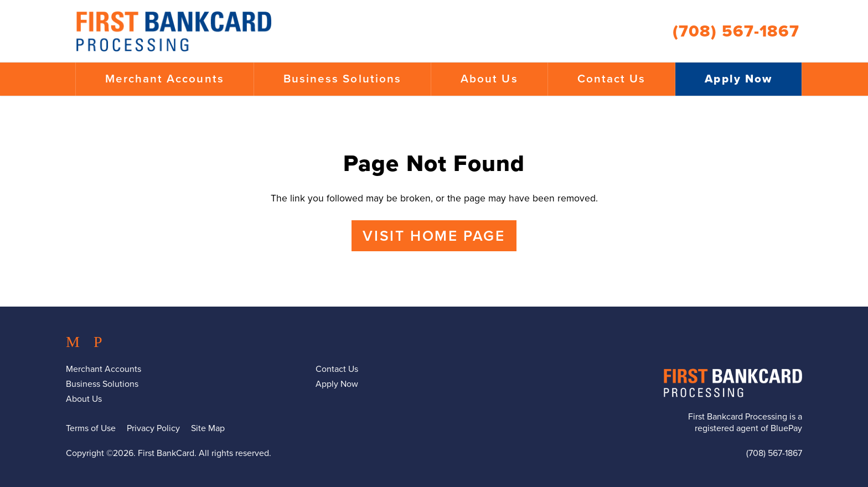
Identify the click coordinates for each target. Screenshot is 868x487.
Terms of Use (91, 428)
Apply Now (738, 79)
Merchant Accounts (165, 79)
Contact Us (612, 79)
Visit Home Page (434, 236)
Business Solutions (342, 79)
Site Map (208, 428)
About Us (489, 79)
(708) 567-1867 (736, 32)
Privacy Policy (153, 428)
